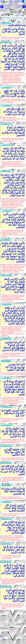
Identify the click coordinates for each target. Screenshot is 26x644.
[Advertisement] (13, 625)
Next (18, 14)
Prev (6, 12)
